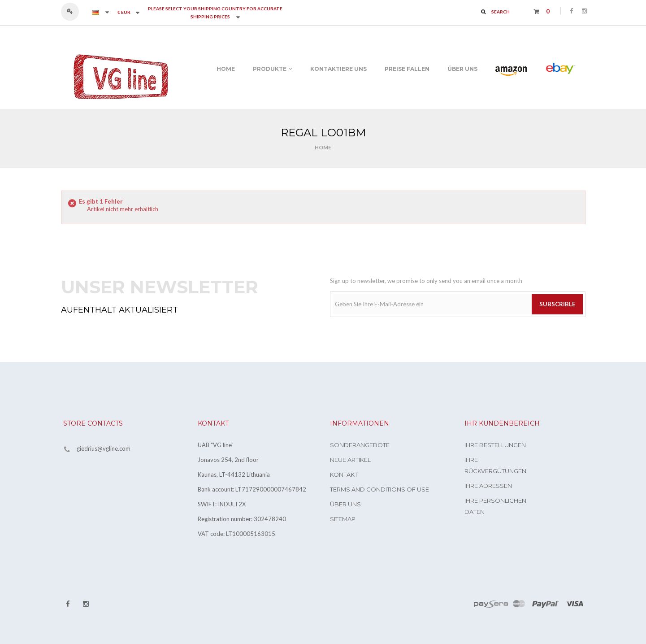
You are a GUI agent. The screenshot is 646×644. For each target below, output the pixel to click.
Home (323, 147)
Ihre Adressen (488, 486)
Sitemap (343, 519)
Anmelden (74, 12)
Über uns (345, 504)
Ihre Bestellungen (495, 445)
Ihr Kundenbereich (502, 423)
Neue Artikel (350, 460)
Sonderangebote (360, 445)
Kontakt (344, 474)
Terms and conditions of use (379, 489)
